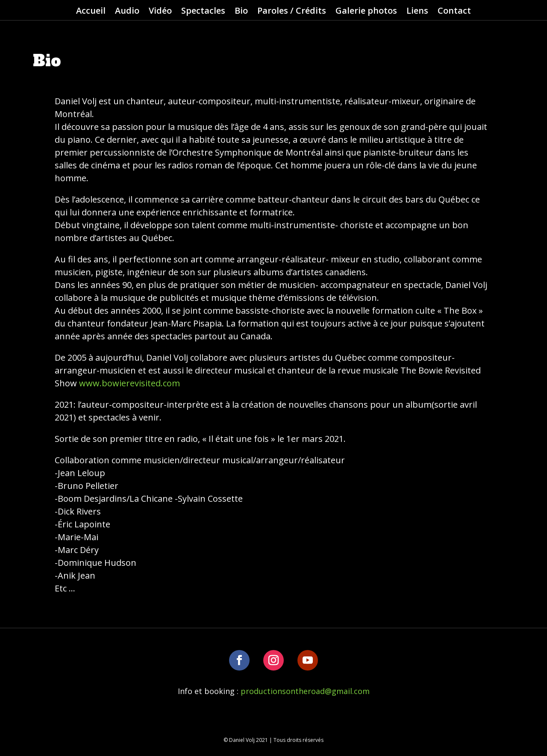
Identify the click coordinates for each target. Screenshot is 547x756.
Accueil (91, 12)
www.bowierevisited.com (129, 383)
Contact (454, 12)
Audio (127, 12)
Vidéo (160, 12)
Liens (417, 12)
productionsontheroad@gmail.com (305, 691)
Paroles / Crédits (292, 12)
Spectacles (203, 12)
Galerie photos (366, 12)
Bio (241, 12)
